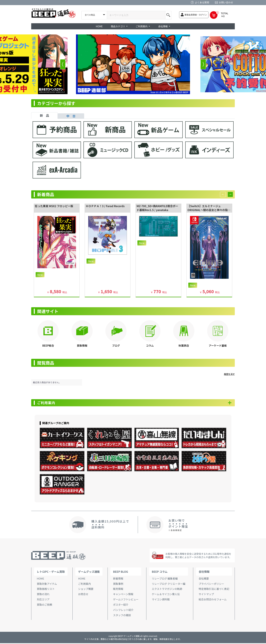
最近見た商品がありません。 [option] (47, 382)
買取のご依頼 (44, 605)
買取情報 (82, 345)
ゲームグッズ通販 (89, 572)
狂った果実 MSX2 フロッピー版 (54, 206)
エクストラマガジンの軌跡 (167, 590)
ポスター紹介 (121, 605)
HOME (99, 26)
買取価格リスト (46, 590)
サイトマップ (206, 595)
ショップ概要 (86, 590)
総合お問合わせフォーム (213, 600)
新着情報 (118, 579)
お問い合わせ (226, 2)
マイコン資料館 (161, 600)
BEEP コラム (160, 572)
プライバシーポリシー (211, 585)
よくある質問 (202, 2)
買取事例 (118, 585)
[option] (133, 64)
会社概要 (204, 579)
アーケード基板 (218, 345)
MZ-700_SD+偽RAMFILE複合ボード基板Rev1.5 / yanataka (157, 208)
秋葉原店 (184, 345)
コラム (150, 345)
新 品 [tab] (44, 115)
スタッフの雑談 (122, 616)
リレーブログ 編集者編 (165, 579)
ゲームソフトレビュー (126, 600)
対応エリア (43, 600)
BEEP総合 (48, 345)
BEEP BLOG (121, 572)
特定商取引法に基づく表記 (214, 590)
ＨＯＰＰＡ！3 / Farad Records (105, 206)
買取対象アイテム (47, 585)
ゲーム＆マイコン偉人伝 (166, 595)
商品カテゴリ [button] (118, 26)
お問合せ (83, 595)
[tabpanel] (133, 152)
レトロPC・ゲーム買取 (51, 572)
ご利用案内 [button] (142, 26)
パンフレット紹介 (123, 611)
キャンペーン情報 (123, 595)
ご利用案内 (48, 403)
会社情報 (204, 572)
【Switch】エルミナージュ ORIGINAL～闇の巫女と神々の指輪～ (209, 210)
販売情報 (118, 590)
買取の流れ (43, 595)
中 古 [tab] (71, 116)
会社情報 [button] (163, 26)
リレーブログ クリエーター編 (169, 585)
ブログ (116, 345)
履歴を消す (229, 374)
